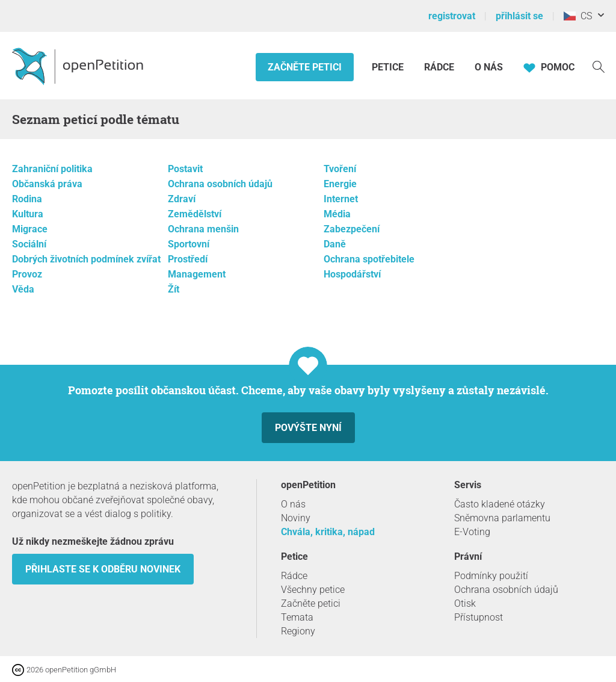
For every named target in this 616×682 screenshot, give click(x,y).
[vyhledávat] (599, 66)
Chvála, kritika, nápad (328, 532)
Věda (23, 289)
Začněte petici (305, 67)
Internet (341, 199)
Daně (335, 244)
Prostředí (188, 259)
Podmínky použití (491, 576)
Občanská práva (47, 184)
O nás (489, 67)
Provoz (27, 274)
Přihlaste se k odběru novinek (103, 569)
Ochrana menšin (203, 229)
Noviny (296, 518)
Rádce (439, 67)
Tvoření (340, 169)
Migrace (30, 229)
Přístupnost (479, 617)
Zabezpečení (352, 229)
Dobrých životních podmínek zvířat (86, 259)
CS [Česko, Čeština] (578, 16)
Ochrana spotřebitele (369, 259)
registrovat (452, 16)
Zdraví (182, 199)
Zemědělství (195, 214)
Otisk (465, 603)
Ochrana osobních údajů (220, 184)
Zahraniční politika (52, 169)
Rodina (27, 199)
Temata (297, 617)
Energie (340, 184)
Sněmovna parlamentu (502, 518)
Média (337, 214)
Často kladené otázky (500, 504)
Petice (389, 67)
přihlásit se (519, 16)
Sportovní (189, 244)
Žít (174, 289)
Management (197, 274)
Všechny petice (313, 590)
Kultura (28, 214)
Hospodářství (352, 274)
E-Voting (472, 532)
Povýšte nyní (308, 428)
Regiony (298, 631)
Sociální (29, 244)
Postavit (185, 169)
